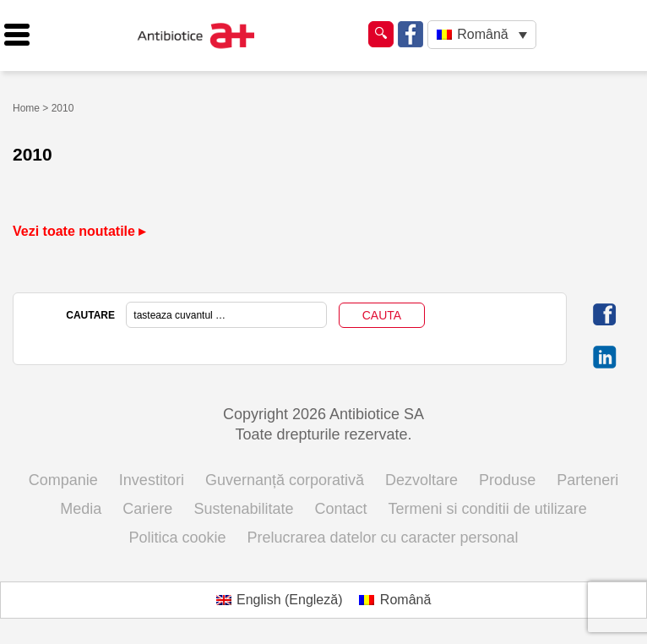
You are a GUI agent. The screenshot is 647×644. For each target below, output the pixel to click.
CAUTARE (90, 315)
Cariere (147, 509)
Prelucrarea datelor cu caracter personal (382, 538)
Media (81, 509)
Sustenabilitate (243, 509)
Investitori (152, 480)
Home (26, 108)
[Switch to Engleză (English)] (280, 600)
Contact (341, 509)
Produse (507, 480)
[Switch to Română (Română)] (395, 600)
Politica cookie (177, 538)
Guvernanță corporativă (285, 480)
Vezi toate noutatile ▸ (79, 231)
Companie (63, 480)
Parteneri (587, 480)
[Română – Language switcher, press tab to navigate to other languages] (482, 35)
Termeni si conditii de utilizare (488, 509)
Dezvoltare (421, 480)
